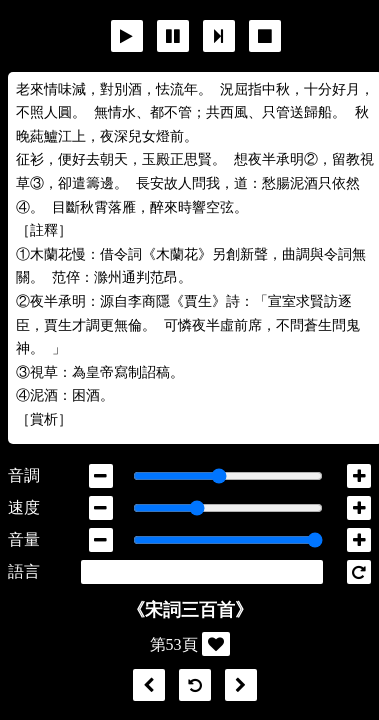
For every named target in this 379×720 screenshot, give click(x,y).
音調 (24, 475)
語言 (24, 571)
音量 (24, 539)
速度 (24, 507)
